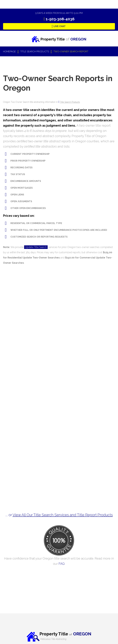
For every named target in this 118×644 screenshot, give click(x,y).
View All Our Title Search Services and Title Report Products (63, 515)
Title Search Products (70, 102)
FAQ (62, 564)
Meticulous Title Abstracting (53, 639)
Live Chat (60, 26)
